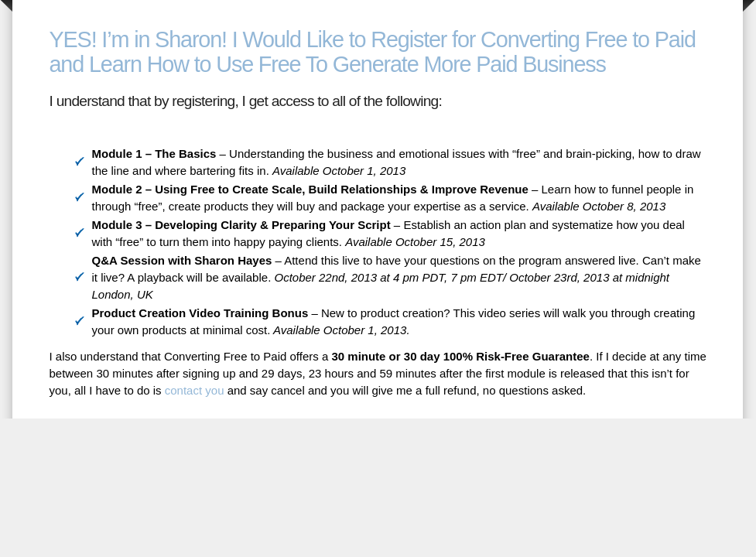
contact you (195, 390)
